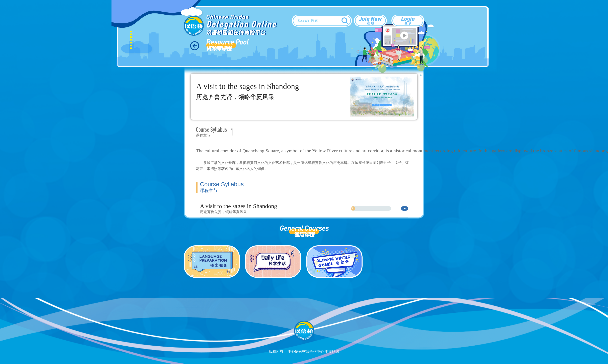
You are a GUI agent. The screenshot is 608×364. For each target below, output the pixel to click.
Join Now (370, 20)
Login (408, 20)
